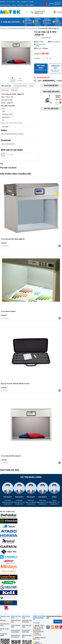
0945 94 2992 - (39, 638)
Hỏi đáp (31, 2)
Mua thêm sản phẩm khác (55, 69)
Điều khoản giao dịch (27, 636)
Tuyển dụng (20, 5)
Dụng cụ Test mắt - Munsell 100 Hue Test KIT (15, 384)
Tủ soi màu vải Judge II (8, 311)
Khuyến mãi (24, 2)
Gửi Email (58, 622)
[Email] (53, 627)
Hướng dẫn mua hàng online (27, 621)
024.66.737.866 (43, 502)
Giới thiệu (3, 620)
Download (5, 90)
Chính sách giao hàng (16, 621)
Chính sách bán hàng (27, 626)
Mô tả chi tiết (6, 86)
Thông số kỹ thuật (20, 86)
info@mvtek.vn (8, 504)
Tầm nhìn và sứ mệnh (5, 625)
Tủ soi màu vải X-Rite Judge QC (11, 456)
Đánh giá (14, 90)
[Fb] (49, 627)
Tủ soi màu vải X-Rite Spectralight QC (13, 239)
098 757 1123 (54, 502)
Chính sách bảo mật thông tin (16, 636)
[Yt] (57, 627)
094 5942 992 (8, 502)
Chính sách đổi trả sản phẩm (15, 631)
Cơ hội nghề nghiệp (4, 635)
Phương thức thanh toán (26, 631)
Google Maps (37, 635)
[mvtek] (59, 246)
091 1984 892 (31, 502)
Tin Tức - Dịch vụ (11, 2)
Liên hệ (14, 5)
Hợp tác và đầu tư (4, 630)
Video (18, 2)
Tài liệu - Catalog (29, 5)
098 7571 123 (19, 502)
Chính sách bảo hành (16, 626)
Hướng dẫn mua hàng (57, 3)
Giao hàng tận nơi (41, 68)
